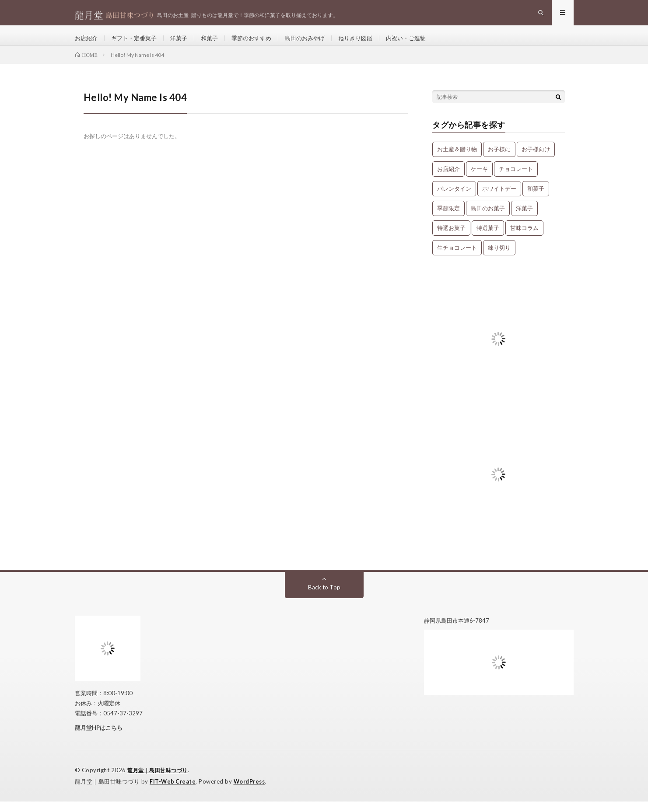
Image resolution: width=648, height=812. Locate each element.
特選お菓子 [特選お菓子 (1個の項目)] (451, 239)
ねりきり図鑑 (371, 44)
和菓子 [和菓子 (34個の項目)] (536, 200)
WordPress (252, 792)
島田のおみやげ (317, 44)
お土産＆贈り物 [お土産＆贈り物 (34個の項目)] (457, 160)
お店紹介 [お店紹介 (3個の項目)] (448, 180)
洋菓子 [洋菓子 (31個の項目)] (524, 220)
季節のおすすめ (261, 44)
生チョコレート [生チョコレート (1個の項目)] (457, 259)
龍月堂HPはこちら (99, 739)
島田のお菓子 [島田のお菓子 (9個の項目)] (488, 220)
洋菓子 (185, 44)
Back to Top (324, 598)
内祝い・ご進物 (424, 44)
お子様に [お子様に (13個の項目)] (499, 160)
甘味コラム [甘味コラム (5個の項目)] (524, 239)
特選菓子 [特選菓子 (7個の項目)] (488, 239)
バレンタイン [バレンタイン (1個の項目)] (454, 200)
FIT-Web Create (173, 792)
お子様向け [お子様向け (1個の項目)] (536, 160)
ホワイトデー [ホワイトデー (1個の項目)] (499, 200)
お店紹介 (87, 44)
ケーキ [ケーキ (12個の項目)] (479, 180)
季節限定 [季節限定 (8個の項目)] (448, 220)
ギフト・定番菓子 (137, 44)
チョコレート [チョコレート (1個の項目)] (516, 180)
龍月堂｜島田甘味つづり (160, 781)
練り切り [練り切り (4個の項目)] (499, 259)
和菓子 (217, 44)
